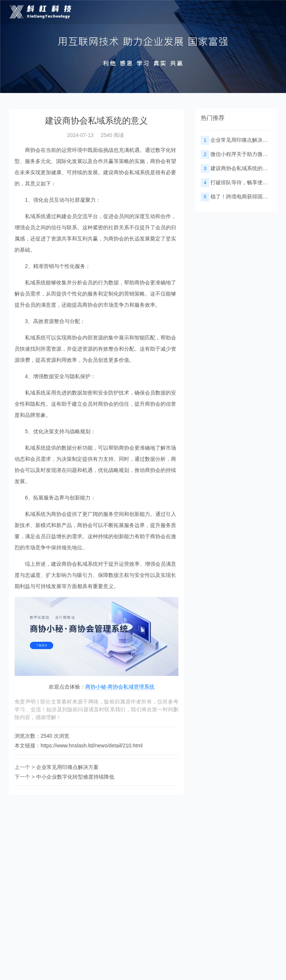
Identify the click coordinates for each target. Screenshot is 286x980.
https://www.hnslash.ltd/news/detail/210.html (92, 746)
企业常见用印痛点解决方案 (67, 767)
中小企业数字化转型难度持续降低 (75, 777)
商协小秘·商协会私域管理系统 (120, 687)
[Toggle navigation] (268, 12)
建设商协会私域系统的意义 (237, 168)
